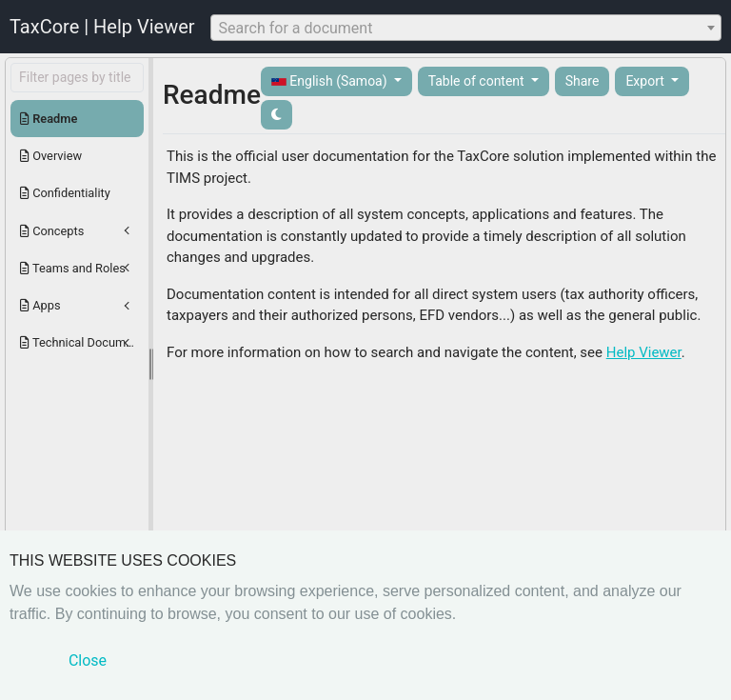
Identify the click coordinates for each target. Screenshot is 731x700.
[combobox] (466, 28)
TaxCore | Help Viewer (102, 27)
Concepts (52, 231)
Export (646, 81)
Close (88, 660)
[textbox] (466, 29)
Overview (51, 156)
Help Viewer (644, 352)
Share (583, 81)
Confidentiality (65, 193)
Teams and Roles (73, 268)
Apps (40, 305)
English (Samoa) (331, 81)
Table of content (478, 81)
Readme (49, 119)
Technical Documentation (82, 342)
